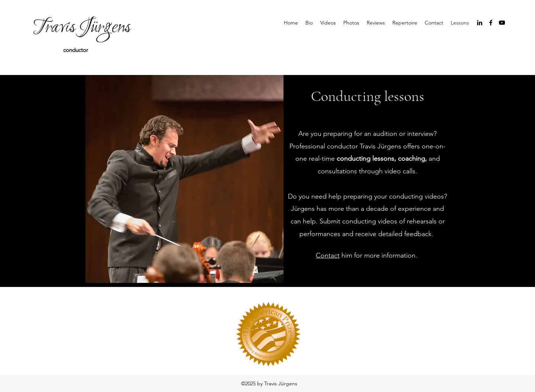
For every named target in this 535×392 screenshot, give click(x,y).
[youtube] (502, 23)
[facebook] (491, 23)
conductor (76, 50)
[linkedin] (480, 23)
